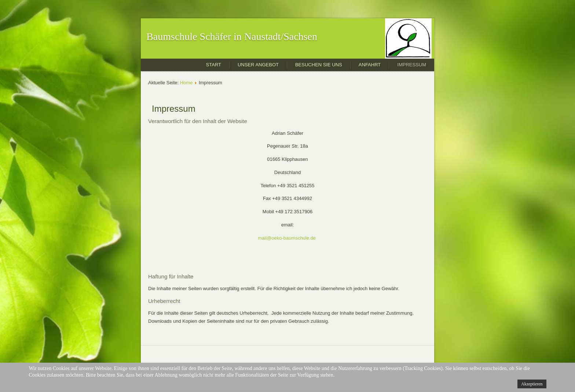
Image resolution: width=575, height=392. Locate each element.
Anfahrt (370, 65)
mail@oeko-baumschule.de (287, 238)
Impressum (412, 65)
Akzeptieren (532, 384)
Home (186, 83)
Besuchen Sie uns (319, 65)
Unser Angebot (258, 65)
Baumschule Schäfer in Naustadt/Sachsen (232, 36)
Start (214, 65)
